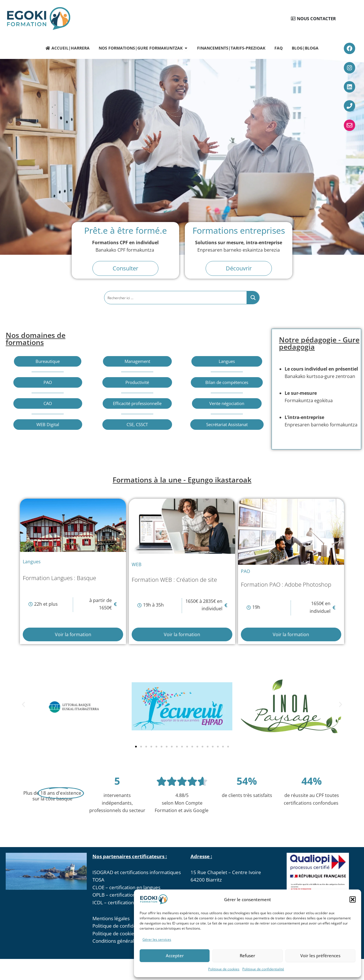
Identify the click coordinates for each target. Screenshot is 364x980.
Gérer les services (157, 939)
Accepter (175, 956)
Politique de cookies (224, 969)
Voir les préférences (320, 956)
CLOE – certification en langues (126, 887)
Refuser (247, 956)
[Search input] (176, 298)
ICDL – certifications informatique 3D (133, 902)
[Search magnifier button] (253, 298)
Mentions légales (111, 918)
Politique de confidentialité (263, 969)
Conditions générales (116, 941)
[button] (353, 899)
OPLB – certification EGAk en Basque (133, 895)
